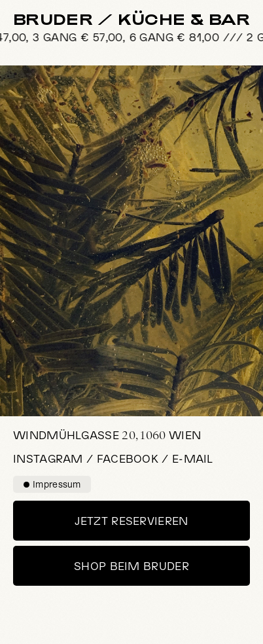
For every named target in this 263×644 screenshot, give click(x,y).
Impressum (52, 484)
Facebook (128, 458)
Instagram (48, 458)
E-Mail (193, 458)
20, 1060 (107, 435)
